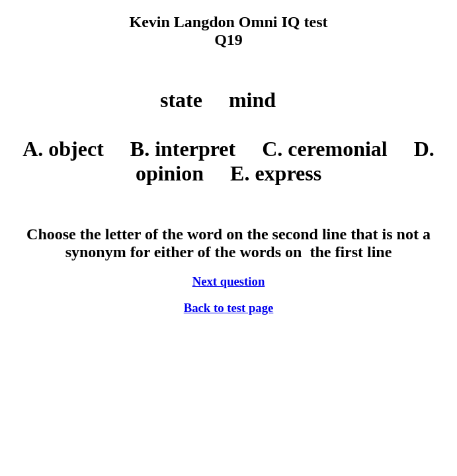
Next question (229, 281)
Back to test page (229, 308)
